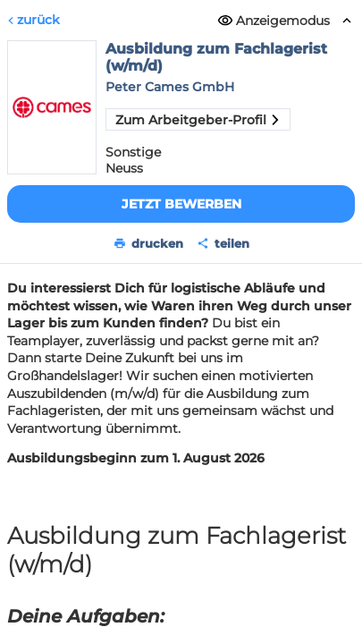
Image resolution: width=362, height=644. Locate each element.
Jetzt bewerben (181, 204)
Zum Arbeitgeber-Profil (198, 120)
